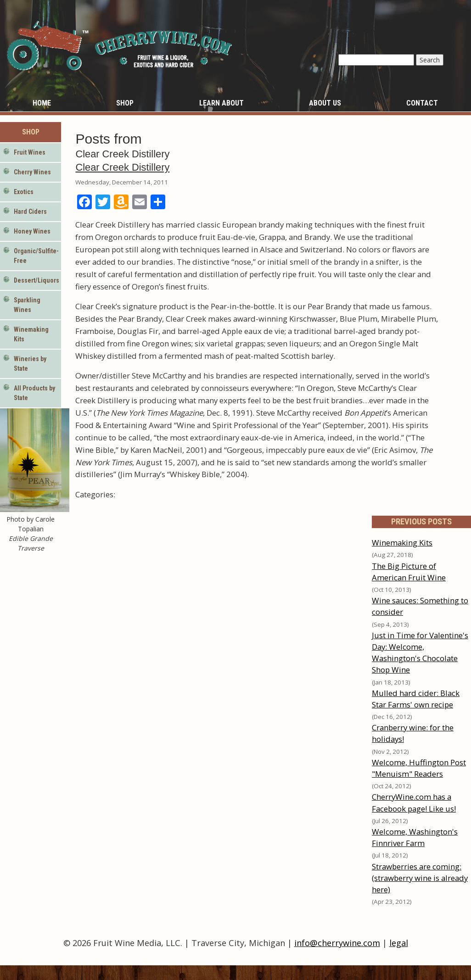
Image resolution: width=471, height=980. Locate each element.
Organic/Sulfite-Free (36, 256)
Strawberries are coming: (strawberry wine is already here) (420, 878)
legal (399, 943)
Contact (422, 103)
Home (42, 103)
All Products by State (34, 393)
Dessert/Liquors (36, 280)
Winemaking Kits (31, 334)
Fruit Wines (30, 152)
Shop (125, 103)
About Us (325, 103)
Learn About (221, 103)
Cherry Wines (32, 172)
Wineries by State (30, 364)
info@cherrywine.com (337, 943)
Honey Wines (32, 231)
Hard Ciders (30, 212)
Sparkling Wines (27, 305)
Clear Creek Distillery (122, 167)
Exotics (24, 192)
